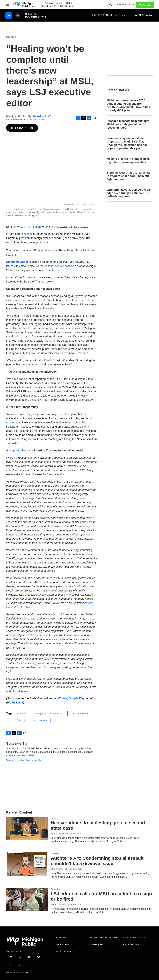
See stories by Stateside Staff (25, 760)
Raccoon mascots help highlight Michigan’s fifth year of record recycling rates (128, 124)
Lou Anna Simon (30, 227)
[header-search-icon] (111, 5)
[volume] (18, 15)
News (54, 818)
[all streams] (143, 15)
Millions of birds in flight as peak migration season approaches (128, 160)
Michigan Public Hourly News (103, 938)
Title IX (21, 720)
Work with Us (63, 945)
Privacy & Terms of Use (134, 938)
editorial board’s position (59, 266)
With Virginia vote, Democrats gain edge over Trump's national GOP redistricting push (130, 193)
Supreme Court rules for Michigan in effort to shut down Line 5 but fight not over (129, 176)
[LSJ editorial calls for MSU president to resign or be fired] (27, 900)
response (15, 451)
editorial (26, 234)
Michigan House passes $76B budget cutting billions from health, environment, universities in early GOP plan (128, 105)
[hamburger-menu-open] (8, 5)
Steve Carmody (58, 904)
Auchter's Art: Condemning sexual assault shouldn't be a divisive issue (97, 861)
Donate (147, 5)
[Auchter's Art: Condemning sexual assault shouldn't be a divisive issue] (27, 864)
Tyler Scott (56, 834)
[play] (8, 15)
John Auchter (57, 869)
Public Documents (65, 951)
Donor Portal (125, 4)
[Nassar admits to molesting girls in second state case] (27, 829)
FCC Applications (131, 945)
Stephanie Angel (17, 262)
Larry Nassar (40, 720)
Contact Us (62, 938)
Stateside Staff (41, 116)
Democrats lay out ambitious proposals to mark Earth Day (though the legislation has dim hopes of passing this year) (127, 143)
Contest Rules (96, 945)
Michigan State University (49, 713)
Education (56, 889)
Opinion (11, 37)
